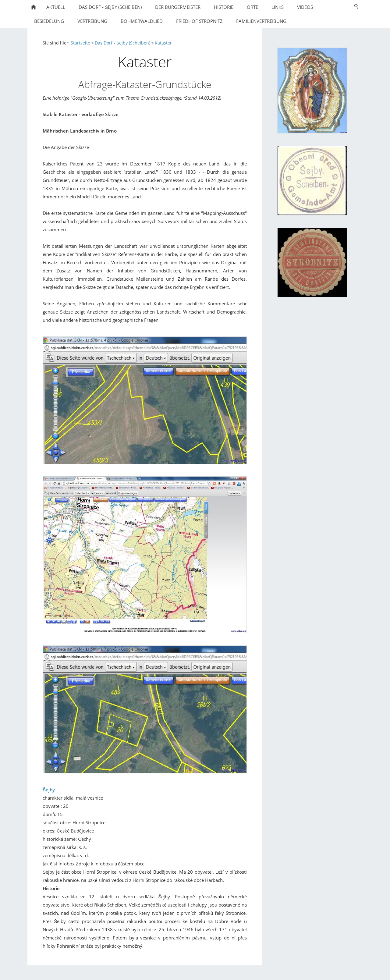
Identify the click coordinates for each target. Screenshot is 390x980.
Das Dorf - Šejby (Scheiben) (122, 43)
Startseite (80, 43)
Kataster (163, 43)
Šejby (49, 790)
